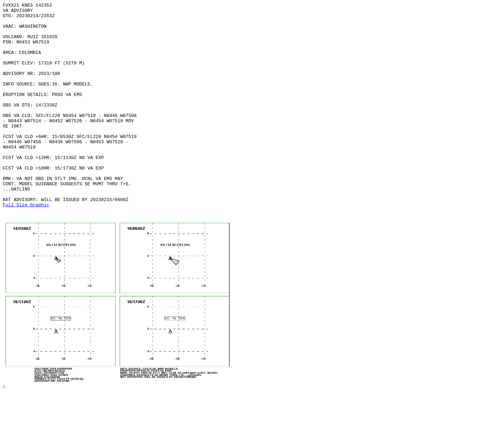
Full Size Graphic (26, 246)
